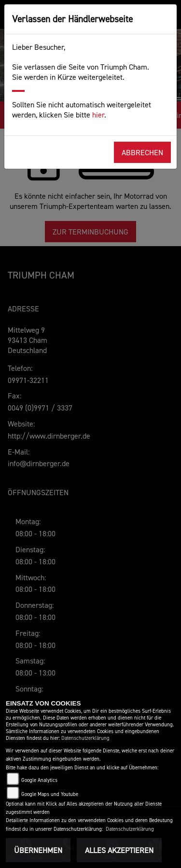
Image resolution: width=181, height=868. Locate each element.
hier (98, 115)
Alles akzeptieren (119, 850)
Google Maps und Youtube (50, 794)
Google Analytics (39, 780)
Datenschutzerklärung (85, 738)
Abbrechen (142, 152)
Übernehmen (38, 850)
